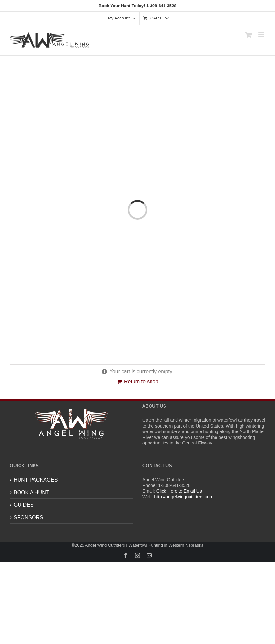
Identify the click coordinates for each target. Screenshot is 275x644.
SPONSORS (28, 517)
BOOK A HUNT (31, 492)
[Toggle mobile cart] (249, 35)
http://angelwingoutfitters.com (184, 497)
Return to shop (141, 382)
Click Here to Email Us (179, 491)
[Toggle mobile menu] (262, 35)
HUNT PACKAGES (36, 480)
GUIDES (24, 505)
